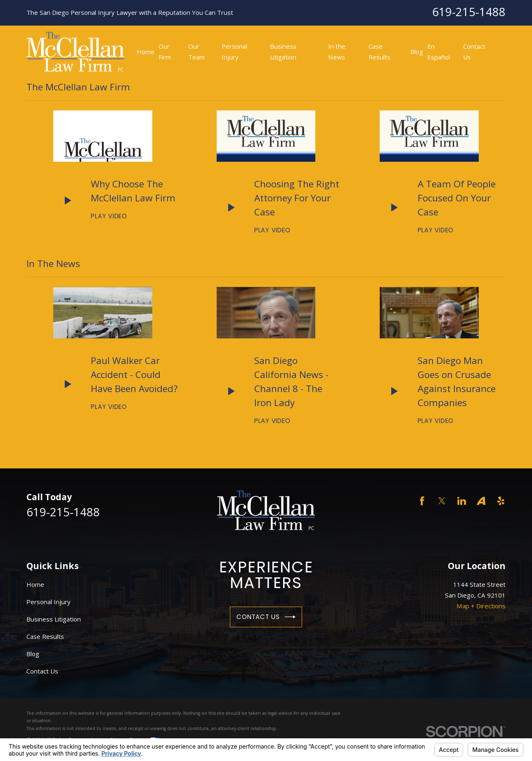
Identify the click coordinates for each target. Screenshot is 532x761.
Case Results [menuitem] (379, 52)
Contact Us (266, 617)
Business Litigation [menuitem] (283, 52)
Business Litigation (54, 619)
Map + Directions (481, 606)
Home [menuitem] (145, 52)
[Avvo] (481, 501)
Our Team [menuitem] (196, 52)
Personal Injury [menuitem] (234, 52)
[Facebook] (422, 501)
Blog (33, 654)
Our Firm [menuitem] (165, 52)
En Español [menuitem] (439, 52)
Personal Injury (48, 602)
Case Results (45, 636)
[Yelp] (501, 501)
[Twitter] (442, 501)
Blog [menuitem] (417, 52)
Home (35, 584)
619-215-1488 (469, 12)
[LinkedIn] (462, 501)
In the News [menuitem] (337, 52)
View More (488, 86)
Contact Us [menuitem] (474, 52)
